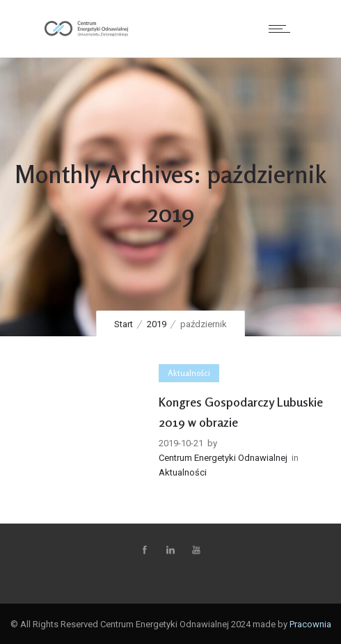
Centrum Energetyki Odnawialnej (223, 458)
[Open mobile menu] (283, 29)
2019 (157, 324)
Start (124, 324)
